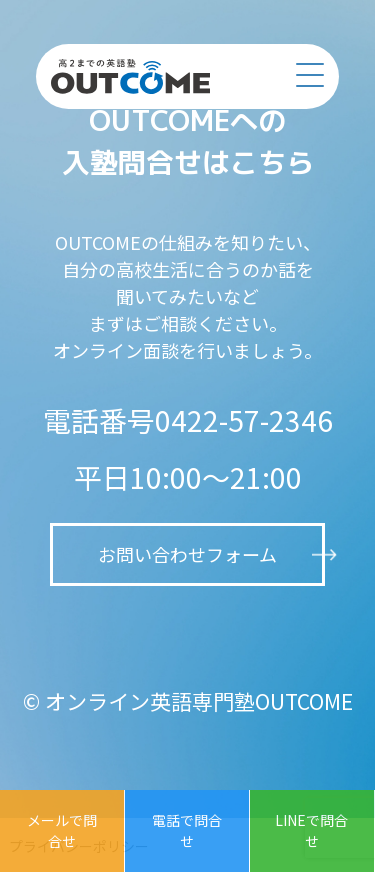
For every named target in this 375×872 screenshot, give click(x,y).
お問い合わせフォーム (187, 554)
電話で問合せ (187, 830)
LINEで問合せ (311, 830)
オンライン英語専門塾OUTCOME (199, 701)
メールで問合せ (62, 830)
